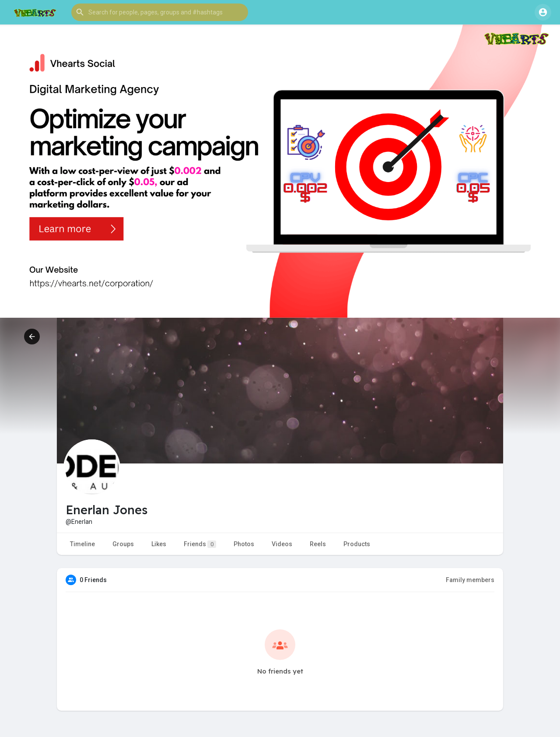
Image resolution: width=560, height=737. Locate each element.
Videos (282, 544)
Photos (244, 544)
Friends (200, 544)
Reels (318, 544)
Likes (159, 544)
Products (357, 544)
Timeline (82, 544)
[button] (160, 12)
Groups (123, 544)
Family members (470, 580)
